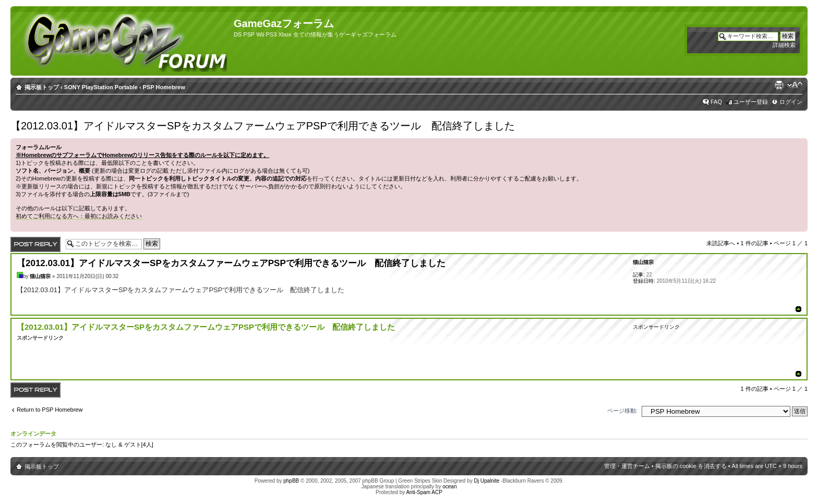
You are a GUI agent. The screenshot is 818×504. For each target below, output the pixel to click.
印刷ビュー (779, 85)
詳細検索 (784, 45)
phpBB (291, 481)
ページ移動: (622, 411)
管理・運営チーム (627, 466)
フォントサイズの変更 (795, 85)
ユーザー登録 (751, 102)
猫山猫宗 (40, 276)
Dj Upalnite (486, 481)
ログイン (791, 102)
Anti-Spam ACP (424, 492)
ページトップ (798, 309)
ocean (449, 487)
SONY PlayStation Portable (101, 87)
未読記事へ (721, 243)
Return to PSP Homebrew (50, 410)
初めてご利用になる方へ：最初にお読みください (79, 216)
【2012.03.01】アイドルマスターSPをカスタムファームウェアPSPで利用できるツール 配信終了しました (263, 126)
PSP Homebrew (164, 87)
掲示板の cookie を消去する (691, 466)
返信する (35, 244)
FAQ (716, 102)
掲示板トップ (42, 87)
